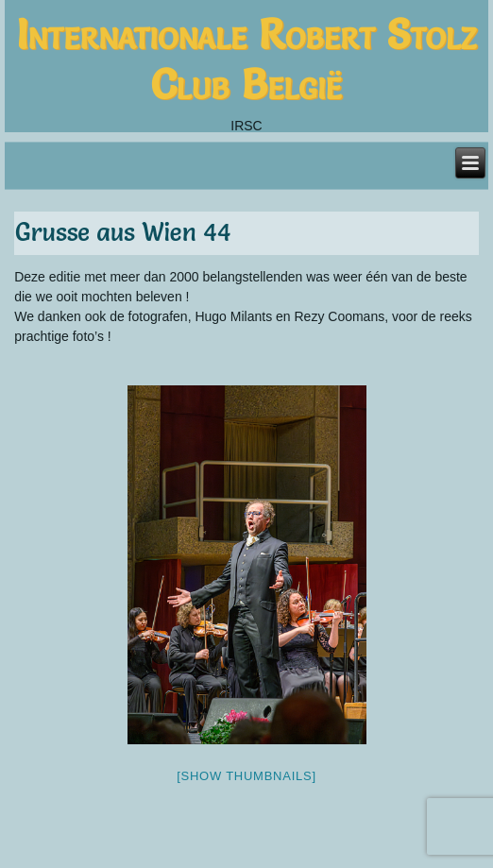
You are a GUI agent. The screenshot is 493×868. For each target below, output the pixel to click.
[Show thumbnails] (246, 776)
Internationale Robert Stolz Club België (246, 59)
